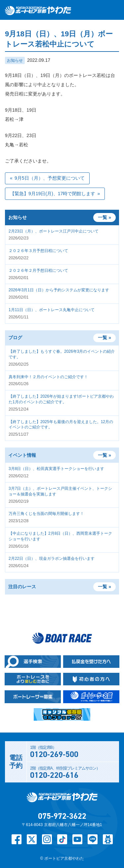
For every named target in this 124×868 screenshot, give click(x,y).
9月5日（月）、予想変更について (50, 178)
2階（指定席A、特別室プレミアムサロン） (73, 773)
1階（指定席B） (73, 752)
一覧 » (104, 338)
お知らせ (15, 60)
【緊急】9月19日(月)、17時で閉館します (53, 194)
